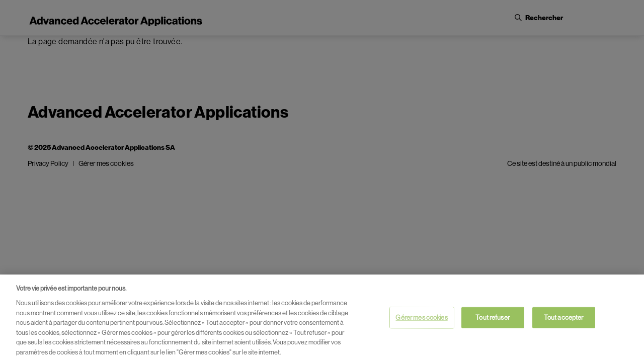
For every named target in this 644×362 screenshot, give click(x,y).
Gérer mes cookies (421, 319)
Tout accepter (564, 319)
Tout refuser (493, 319)
